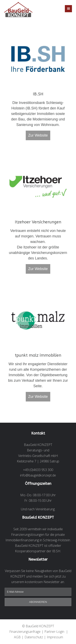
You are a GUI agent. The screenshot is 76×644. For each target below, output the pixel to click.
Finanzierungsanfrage (25, 632)
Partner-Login (54, 632)
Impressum (55, 637)
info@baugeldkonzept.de (38, 475)
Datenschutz (34, 637)
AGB (17, 637)
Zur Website (38, 135)
